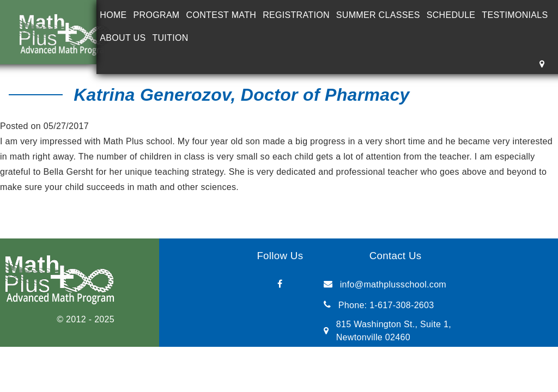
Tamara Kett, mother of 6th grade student (110, 202)
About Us (123, 38)
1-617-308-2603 (402, 305)
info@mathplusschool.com (393, 284)
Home (113, 15)
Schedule (451, 15)
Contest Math (222, 15)
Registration (296, 15)
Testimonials (515, 15)
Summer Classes (378, 15)
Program (157, 15)
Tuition (170, 38)
